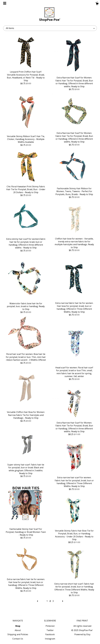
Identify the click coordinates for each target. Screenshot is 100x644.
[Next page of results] (63, 601)
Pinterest (50, 626)
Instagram (50, 639)
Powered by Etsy (82, 634)
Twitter (50, 630)
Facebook (50, 634)
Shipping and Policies (18, 634)
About (18, 630)
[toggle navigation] (5, 3)
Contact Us (18, 639)
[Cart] (97, 4)
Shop (18, 626)
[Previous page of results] (38, 601)
